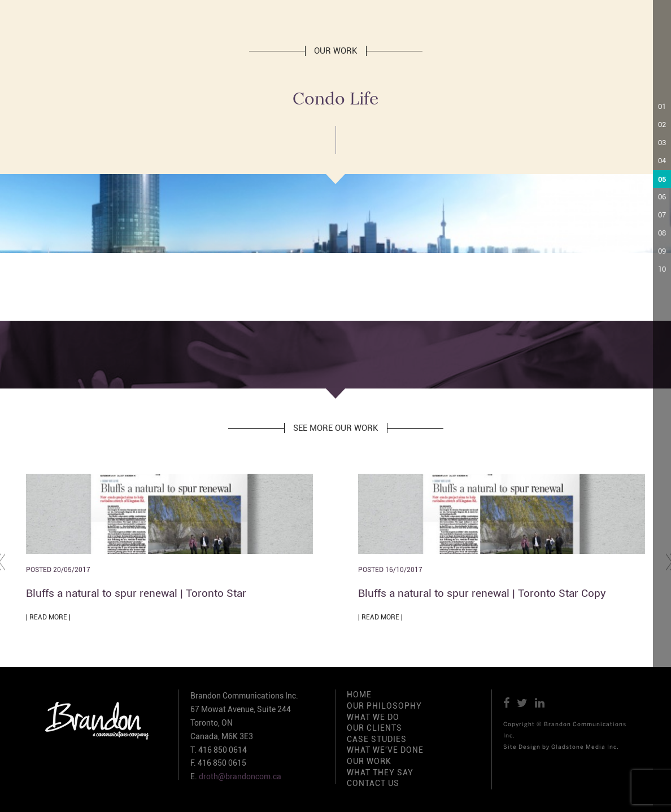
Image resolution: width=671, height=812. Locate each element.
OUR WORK (369, 761)
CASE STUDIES (377, 739)
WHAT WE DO (373, 717)
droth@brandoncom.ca (240, 776)
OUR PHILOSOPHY (384, 706)
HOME (359, 695)
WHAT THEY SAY (380, 772)
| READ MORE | (48, 617)
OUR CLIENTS (374, 728)
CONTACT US (373, 783)
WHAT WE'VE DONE (385, 750)
